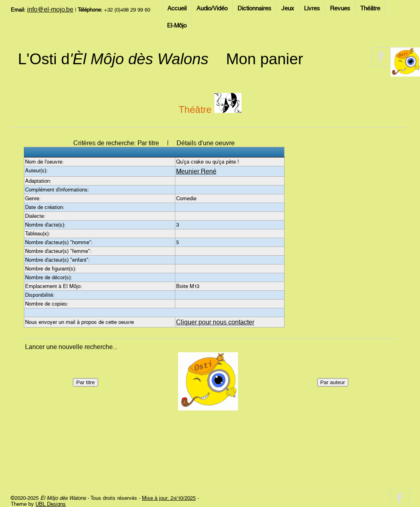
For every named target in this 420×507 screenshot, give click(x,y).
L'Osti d (113, 59)
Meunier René (196, 171)
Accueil (177, 8)
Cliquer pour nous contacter (215, 322)
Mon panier (264, 59)
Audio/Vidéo (212, 8)
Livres (312, 8)
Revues (340, 8)
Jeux (288, 8)
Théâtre (370, 8)
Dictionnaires (254, 8)
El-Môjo (177, 26)
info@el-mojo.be (50, 9)
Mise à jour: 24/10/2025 (169, 498)
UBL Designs (51, 504)
